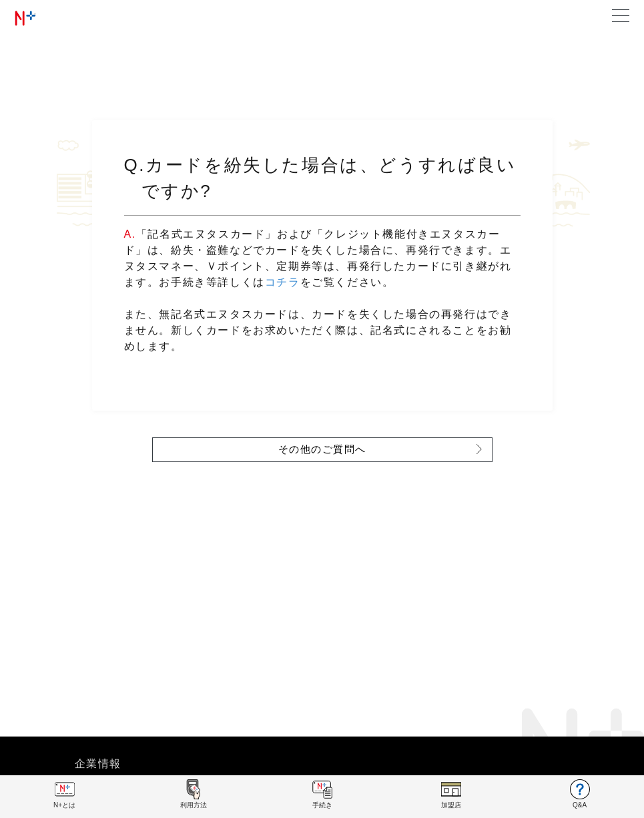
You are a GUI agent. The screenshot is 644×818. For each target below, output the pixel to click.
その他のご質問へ (322, 449)
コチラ (283, 282)
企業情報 (98, 764)
